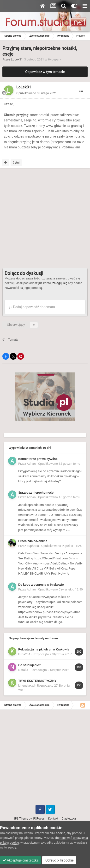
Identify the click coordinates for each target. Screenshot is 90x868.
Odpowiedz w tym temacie (45, 72)
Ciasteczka (69, 819)
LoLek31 (17, 59)
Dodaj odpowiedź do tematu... (33, 307)
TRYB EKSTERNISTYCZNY (37, 681)
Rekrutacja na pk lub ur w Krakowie (44, 649)
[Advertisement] (45, 218)
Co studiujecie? (29, 665)
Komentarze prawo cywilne (38, 459)
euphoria (33, 546)
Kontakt (53, 819)
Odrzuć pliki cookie (59, 860)
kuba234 (24, 654)
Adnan (31, 464)
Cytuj (16, 163)
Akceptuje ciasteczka (21, 860)
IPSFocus (38, 819)
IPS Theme (21, 819)
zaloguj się (60, 283)
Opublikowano (36, 93)
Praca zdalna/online (33, 541)
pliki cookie (57, 833)
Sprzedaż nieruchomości (36, 492)
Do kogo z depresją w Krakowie (41, 584)
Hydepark (55, 59)
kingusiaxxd (26, 686)
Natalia (23, 670)
